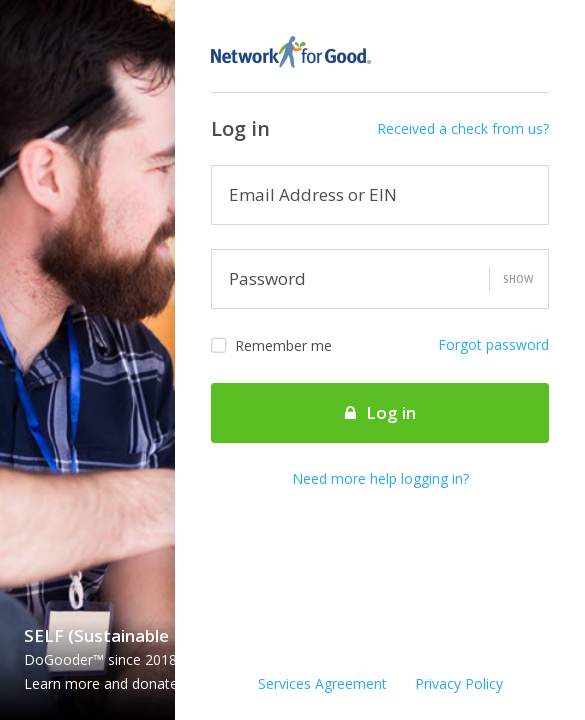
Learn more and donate (108, 683)
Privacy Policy (459, 683)
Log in (380, 412)
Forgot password (493, 344)
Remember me (271, 346)
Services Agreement (322, 683)
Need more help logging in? (380, 478)
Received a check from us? (463, 128)
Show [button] (518, 279)
